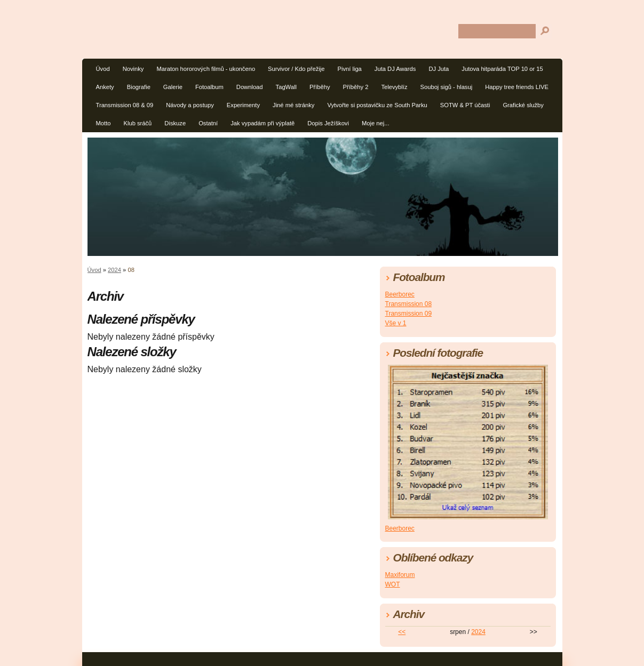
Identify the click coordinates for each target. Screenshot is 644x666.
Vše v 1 (396, 323)
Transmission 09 (409, 314)
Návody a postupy (190, 105)
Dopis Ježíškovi (328, 123)
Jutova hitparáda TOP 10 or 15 (502, 69)
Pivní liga (349, 69)
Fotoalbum (209, 87)
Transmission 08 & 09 (125, 105)
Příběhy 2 (356, 87)
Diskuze (175, 123)
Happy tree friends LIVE (517, 87)
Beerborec (400, 294)
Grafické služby (523, 105)
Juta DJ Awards (395, 69)
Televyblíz (394, 87)
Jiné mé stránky (293, 105)
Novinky (133, 69)
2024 (114, 270)
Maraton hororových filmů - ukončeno (206, 69)
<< (402, 632)
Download (250, 87)
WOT (393, 584)
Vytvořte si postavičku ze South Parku (377, 105)
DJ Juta (439, 69)
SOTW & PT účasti (465, 105)
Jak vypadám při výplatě (263, 123)
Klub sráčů (137, 123)
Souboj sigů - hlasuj (447, 87)
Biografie (139, 87)
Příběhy (320, 87)
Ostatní (208, 123)
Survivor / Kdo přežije (296, 69)
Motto (104, 123)
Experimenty (243, 105)
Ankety (105, 87)
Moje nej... (376, 123)
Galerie (173, 87)
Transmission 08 (409, 304)
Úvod (103, 69)
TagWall (286, 87)
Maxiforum (400, 575)
